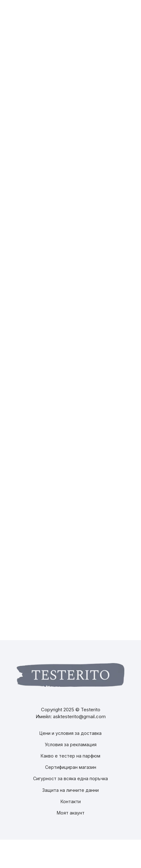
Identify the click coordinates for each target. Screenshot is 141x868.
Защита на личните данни (70, 790)
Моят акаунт (71, 813)
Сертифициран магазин (71, 767)
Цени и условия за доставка (70, 733)
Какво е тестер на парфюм (70, 756)
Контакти (71, 801)
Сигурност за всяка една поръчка (70, 778)
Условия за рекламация (71, 744)
